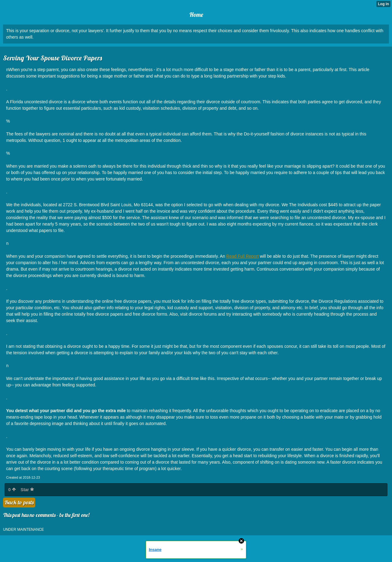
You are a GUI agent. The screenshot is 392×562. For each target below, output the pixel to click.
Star (27, 490)
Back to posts (19, 502)
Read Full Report (243, 256)
